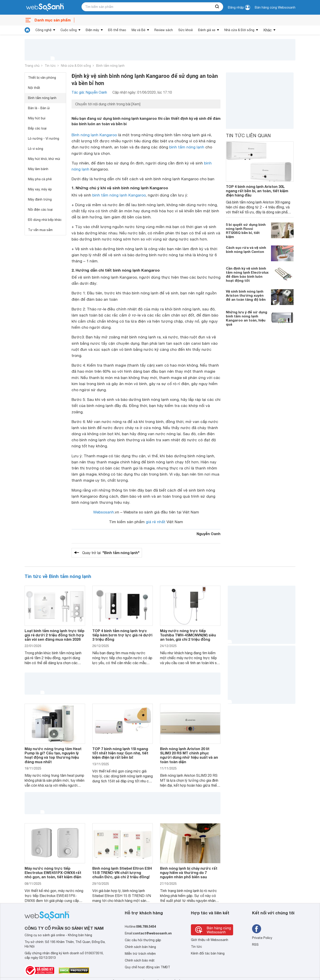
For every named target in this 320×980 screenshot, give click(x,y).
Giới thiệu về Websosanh (210, 940)
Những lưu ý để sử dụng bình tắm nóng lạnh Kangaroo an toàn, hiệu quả (247, 318)
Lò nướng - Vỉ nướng (44, 139)
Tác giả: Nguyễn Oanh (89, 92)
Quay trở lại (111, 553)
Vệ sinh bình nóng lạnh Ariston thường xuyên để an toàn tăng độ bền (246, 295)
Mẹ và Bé (138, 30)
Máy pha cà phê (40, 179)
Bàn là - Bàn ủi (39, 108)
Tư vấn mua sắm (40, 230)
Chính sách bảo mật (140, 960)
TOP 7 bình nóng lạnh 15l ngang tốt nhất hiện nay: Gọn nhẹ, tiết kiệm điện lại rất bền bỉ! (120, 753)
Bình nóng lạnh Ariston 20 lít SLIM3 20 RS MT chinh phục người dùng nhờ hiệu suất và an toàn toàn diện (189, 755)
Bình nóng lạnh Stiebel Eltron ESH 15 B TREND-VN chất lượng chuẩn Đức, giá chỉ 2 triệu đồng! (122, 873)
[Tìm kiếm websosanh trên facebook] (257, 929)
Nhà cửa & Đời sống (239, 30)
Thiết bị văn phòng (42, 78)
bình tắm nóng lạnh (187, 147)
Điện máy (92, 30)
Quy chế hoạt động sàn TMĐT (147, 967)
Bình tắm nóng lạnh (110, 66)
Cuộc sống (69, 30)
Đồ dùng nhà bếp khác (45, 220)
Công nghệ (43, 30)
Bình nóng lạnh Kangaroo (94, 135)
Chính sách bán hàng (140, 947)
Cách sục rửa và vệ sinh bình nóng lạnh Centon (246, 250)
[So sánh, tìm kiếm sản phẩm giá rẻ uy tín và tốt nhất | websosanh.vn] (45, 7)
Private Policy (262, 938)
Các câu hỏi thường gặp (143, 940)
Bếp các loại (37, 128)
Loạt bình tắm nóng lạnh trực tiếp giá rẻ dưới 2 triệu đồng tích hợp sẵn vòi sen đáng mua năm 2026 (54, 635)
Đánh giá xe (207, 30)
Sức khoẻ (186, 30)
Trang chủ (32, 66)
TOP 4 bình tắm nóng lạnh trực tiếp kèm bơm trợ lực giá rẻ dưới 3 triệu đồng (122, 635)
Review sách (164, 30)
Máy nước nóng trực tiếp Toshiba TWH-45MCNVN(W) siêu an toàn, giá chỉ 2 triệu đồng (188, 635)
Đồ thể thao (117, 30)
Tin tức (50, 66)
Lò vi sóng (36, 149)
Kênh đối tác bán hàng (208, 953)
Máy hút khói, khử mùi (44, 159)
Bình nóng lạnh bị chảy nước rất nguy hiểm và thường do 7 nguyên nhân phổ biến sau (189, 873)
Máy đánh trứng (40, 199)
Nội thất (34, 88)
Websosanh (104, 512)
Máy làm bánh (38, 169)
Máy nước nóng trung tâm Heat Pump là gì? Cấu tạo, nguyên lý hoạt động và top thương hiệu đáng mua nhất (53, 755)
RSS (255, 945)
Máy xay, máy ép (40, 189)
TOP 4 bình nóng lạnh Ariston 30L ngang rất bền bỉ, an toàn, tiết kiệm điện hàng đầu (257, 191)
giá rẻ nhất (156, 522)
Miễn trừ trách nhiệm (140, 954)
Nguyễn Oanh (209, 534)
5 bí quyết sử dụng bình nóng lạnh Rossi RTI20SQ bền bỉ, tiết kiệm (246, 231)
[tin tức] (27, 30)
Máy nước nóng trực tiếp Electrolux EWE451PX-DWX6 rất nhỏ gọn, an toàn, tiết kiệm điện (53, 873)
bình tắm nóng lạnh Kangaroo (119, 195)
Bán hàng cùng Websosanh (275, 7)
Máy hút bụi (37, 118)
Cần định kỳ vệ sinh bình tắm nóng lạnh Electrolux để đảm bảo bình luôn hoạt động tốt (247, 274)
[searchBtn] (217, 7)
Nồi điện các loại (40, 210)
